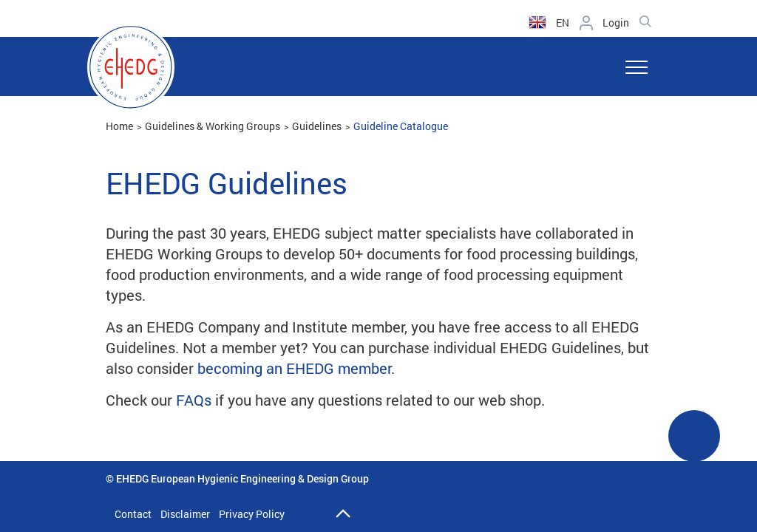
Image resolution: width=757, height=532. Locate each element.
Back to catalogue (65, 480)
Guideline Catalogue (401, 126)
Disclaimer (185, 514)
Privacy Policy (252, 514)
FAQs (194, 400)
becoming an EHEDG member (294, 368)
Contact (133, 514)
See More (694, 446)
